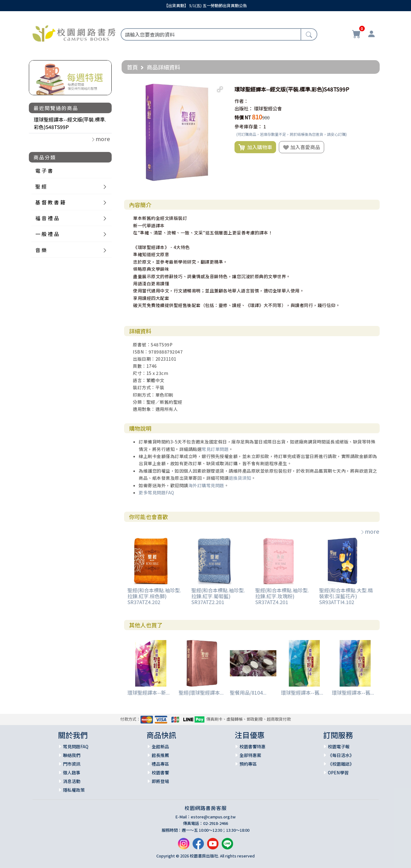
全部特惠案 (250, 755)
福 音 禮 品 (47, 218)
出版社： (244, 108)
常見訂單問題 (215, 449)
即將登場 (160, 781)
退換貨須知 (240, 478)
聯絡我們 (72, 755)
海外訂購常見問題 (206, 485)
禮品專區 (160, 764)
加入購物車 (255, 147)
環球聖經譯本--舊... (302, 692)
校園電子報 (339, 746)
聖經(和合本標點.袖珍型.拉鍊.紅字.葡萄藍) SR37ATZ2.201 (218, 596)
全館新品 (160, 746)
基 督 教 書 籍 (50, 202)
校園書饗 (160, 772)
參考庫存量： (248, 126)
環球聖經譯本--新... (149, 692)
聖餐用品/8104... (248, 692)
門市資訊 (72, 764)
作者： (241, 101)
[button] (220, 89)
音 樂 (41, 250)
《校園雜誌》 (341, 764)
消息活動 (72, 781)
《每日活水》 (341, 755)
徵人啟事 (72, 772)
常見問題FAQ (76, 746)
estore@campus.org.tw (213, 817)
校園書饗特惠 (252, 746)
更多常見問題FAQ (156, 492)
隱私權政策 (74, 790)
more (370, 531)
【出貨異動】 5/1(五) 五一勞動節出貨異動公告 (205, 5)
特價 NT (243, 117)
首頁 (132, 67)
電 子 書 (44, 171)
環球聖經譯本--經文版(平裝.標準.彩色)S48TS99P (70, 123)
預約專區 (248, 764)
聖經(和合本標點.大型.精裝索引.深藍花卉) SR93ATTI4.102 (346, 596)
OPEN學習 (338, 772)
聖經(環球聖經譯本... (201, 692)
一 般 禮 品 (47, 234)
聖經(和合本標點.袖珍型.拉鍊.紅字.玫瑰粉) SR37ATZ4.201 (282, 596)
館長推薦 (160, 755)
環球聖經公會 (268, 108)
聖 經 (41, 186)
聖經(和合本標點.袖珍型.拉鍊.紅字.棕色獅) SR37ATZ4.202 (154, 596)
